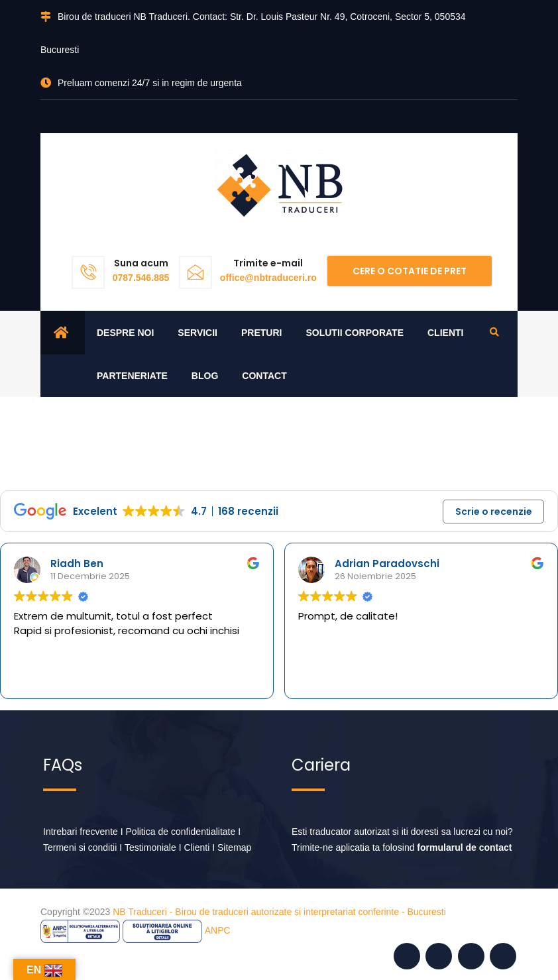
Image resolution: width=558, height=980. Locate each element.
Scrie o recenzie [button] (494, 512)
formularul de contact (464, 848)
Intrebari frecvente (81, 832)
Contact (264, 376)
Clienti (445, 333)
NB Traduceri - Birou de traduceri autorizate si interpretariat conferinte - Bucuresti (279, 912)
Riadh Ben (349, 564)
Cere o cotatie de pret (410, 271)
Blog (205, 376)
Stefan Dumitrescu (88, 564)
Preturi (261, 333)
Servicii (197, 333)
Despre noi (125, 333)
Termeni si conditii (80, 848)
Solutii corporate (355, 333)
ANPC (218, 931)
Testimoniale (150, 848)
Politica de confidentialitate (181, 832)
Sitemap (234, 848)
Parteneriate (132, 376)
